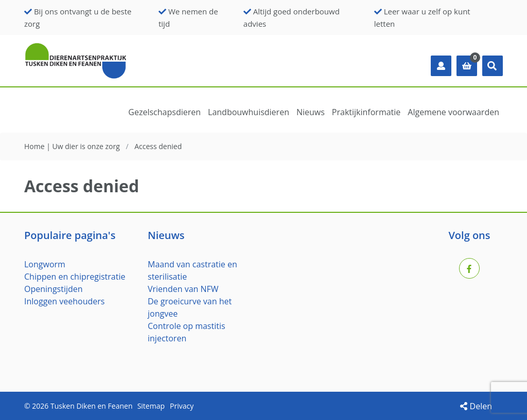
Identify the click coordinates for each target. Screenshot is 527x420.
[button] (493, 66)
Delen (476, 406)
